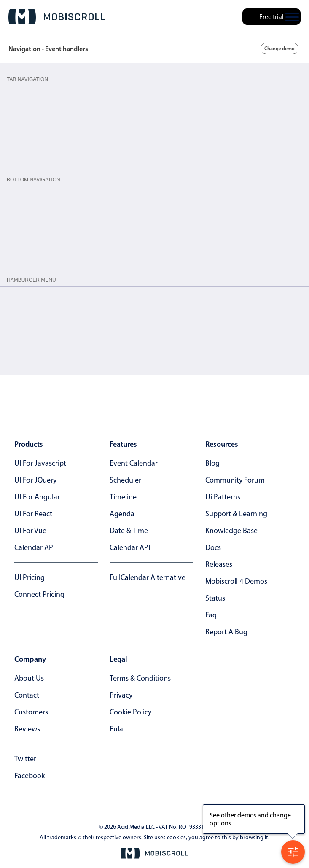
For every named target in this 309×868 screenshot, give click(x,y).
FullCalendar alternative (148, 577)
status (215, 598)
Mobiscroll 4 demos (236, 581)
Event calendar (134, 463)
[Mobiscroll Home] (57, 17)
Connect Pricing (39, 594)
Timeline (123, 497)
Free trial (271, 17)
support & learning (236, 514)
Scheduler (125, 480)
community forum (235, 480)
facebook (30, 776)
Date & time (129, 531)
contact (27, 695)
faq (211, 615)
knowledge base (231, 531)
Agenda (122, 514)
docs (213, 547)
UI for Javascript (40, 463)
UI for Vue (30, 531)
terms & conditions (140, 678)
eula (116, 729)
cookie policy (130, 712)
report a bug (226, 632)
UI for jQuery (35, 480)
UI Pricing (30, 577)
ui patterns (223, 497)
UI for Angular (37, 497)
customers (31, 712)
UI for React (33, 514)
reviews (27, 729)
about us (29, 678)
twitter (25, 759)
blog (212, 463)
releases (219, 564)
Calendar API (35, 547)
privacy (121, 695)
